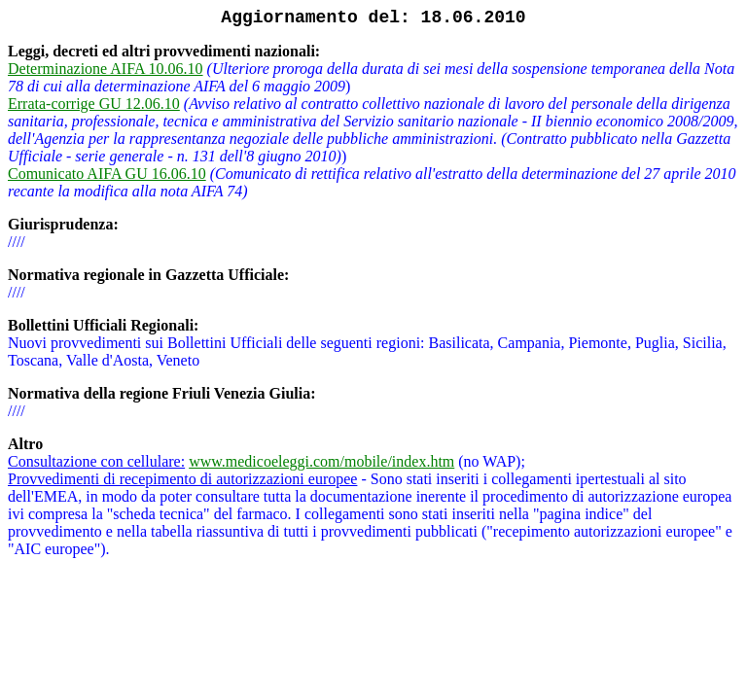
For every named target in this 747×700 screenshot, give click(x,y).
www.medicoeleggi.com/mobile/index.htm (321, 461)
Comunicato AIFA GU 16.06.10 (107, 174)
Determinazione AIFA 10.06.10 (106, 69)
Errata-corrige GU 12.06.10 (94, 104)
